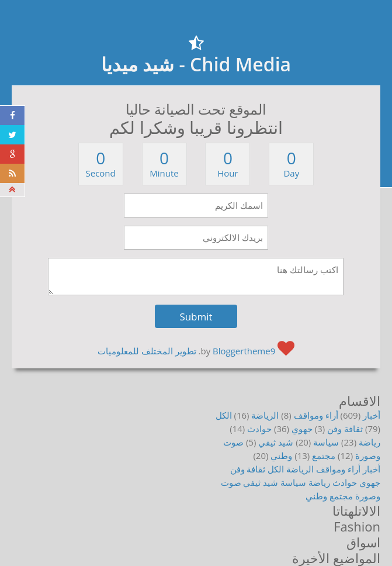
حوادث (259, 429)
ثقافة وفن (345, 429)
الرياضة (265, 415)
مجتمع (324, 455)
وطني (281, 455)
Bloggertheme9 (244, 351)
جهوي (302, 429)
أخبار (372, 415)
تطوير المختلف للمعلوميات (147, 351)
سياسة (326, 442)
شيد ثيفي (276, 442)
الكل (224, 415)
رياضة (370, 442)
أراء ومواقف (316, 415)
